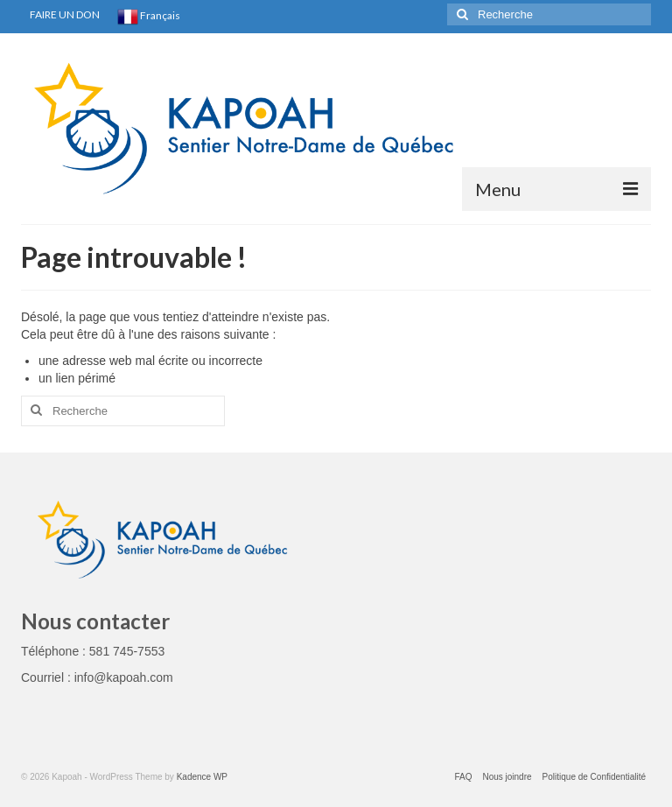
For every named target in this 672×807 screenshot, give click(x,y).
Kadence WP (202, 777)
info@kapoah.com (124, 677)
